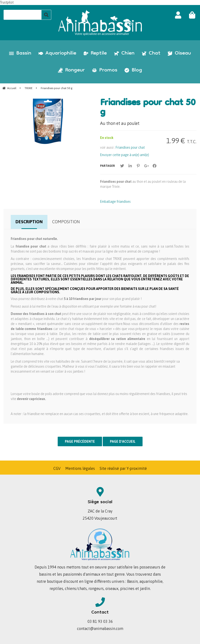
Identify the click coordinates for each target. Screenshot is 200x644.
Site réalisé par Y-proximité (123, 468)
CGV (57, 468)
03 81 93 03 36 (100, 621)
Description (29, 222)
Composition (66, 222)
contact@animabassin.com (100, 629)
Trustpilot (7, 2)
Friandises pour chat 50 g (148, 108)
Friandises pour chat (130, 147)
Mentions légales (80, 468)
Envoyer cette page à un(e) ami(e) (125, 155)
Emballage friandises (115, 202)
